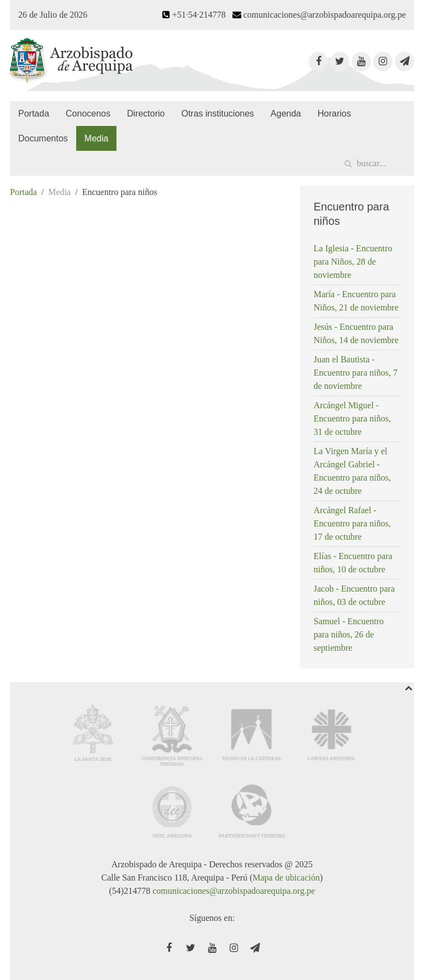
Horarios (334, 114)
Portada (34, 114)
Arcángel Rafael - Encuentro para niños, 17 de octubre (352, 523)
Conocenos (88, 114)
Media (97, 138)
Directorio (146, 114)
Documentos (43, 138)
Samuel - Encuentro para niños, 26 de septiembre (349, 634)
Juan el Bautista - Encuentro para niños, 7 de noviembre (356, 373)
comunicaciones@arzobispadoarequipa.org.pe (234, 891)
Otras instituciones (218, 114)
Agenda (286, 114)
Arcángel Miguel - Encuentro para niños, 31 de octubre (352, 418)
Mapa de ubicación (286, 878)
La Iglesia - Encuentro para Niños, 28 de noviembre (353, 262)
